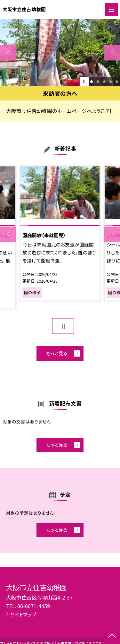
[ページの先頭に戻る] (112, 636)
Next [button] (112, 53)
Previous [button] (8, 53)
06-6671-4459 (34, 606)
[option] (60, 53)
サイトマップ (23, 614)
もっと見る (57, 353)
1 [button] (92, 82)
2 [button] (98, 82)
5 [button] (117, 82)
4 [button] (111, 82)
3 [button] (104, 82)
